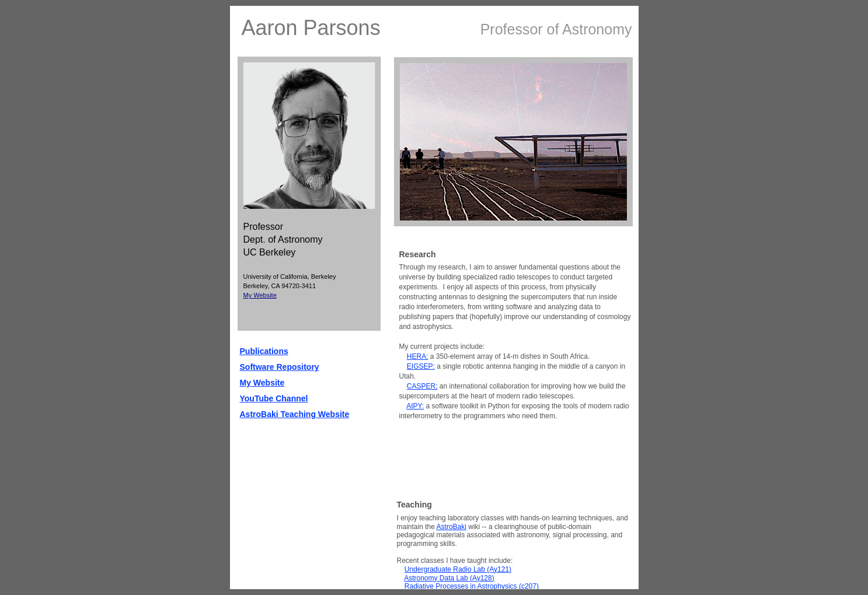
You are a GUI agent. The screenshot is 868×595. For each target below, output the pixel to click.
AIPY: (415, 406)
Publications (264, 351)
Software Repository (280, 367)
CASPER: (422, 386)
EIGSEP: (421, 366)
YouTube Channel (274, 398)
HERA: (418, 356)
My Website (260, 295)
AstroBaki (452, 527)
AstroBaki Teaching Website (295, 414)
